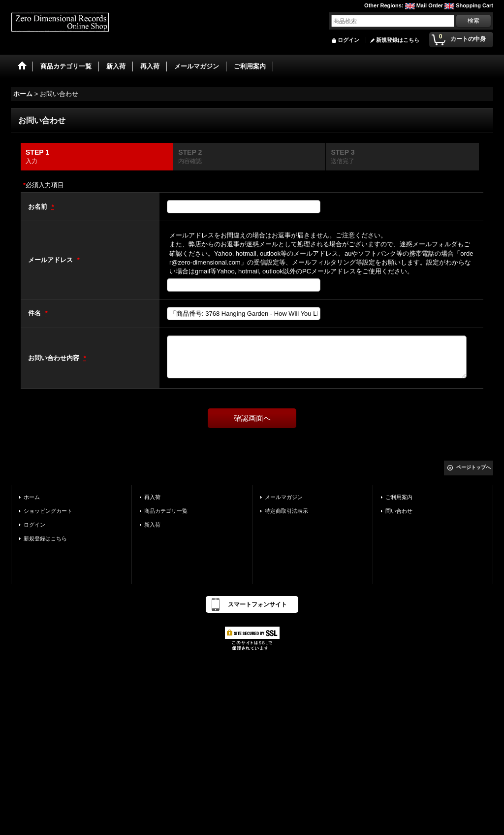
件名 (35, 313)
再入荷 (152, 497)
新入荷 (152, 525)
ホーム (32, 497)
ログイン (348, 40)
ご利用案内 (399, 497)
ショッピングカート (48, 511)
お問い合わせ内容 (55, 358)
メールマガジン (284, 497)
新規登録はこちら (398, 40)
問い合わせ (399, 511)
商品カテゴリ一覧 (166, 511)
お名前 (39, 207)
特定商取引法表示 (286, 511)
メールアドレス (51, 260)
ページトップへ (473, 467)
